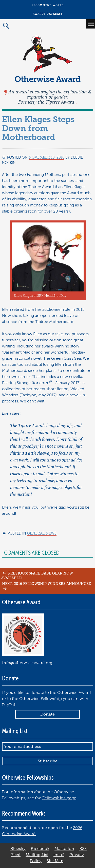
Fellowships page (59, 798)
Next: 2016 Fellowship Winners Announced (47, 586)
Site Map (55, 861)
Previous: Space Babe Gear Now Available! (37, 576)
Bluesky (18, 849)
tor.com (41, 383)
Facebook (40, 849)
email (59, 855)
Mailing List (37, 855)
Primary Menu (90, 24)
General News (42, 533)
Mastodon (64, 849)
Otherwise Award (48, 79)
